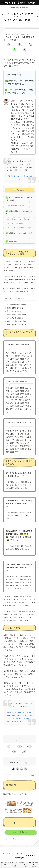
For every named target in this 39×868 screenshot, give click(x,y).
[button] (25, 50)
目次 (18, 190)
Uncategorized (9, 732)
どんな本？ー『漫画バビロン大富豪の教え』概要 (19, 199)
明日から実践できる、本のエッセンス (19, 212)
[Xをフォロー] (17, 769)
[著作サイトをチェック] (13, 769)
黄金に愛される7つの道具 (17, 206)
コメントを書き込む (21, 832)
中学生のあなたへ (15, 241)
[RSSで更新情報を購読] (26, 769)
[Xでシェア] (9, 45)
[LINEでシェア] (14, 50)
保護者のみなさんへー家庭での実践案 (19, 234)
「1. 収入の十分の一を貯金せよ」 (20, 219)
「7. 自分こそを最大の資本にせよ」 (21, 228)
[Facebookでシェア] (19, 45)
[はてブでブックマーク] (30, 45)
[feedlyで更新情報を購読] (22, 769)
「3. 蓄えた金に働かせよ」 (18, 223)
